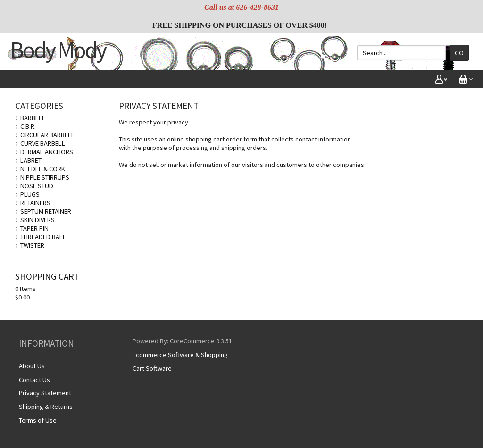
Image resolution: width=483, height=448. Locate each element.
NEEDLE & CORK (43, 169)
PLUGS (30, 194)
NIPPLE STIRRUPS (45, 177)
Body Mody (58, 50)
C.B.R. (28, 126)
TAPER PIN (34, 228)
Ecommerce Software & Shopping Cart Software (180, 361)
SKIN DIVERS (37, 220)
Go (459, 53)
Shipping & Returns (46, 407)
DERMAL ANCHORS (47, 152)
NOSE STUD (37, 186)
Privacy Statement (45, 393)
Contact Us (34, 380)
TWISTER (32, 245)
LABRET (31, 160)
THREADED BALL (43, 237)
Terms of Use (38, 420)
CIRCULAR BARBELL (47, 135)
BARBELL (33, 118)
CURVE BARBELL (43, 143)
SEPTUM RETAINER (46, 211)
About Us (32, 366)
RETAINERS (35, 203)
